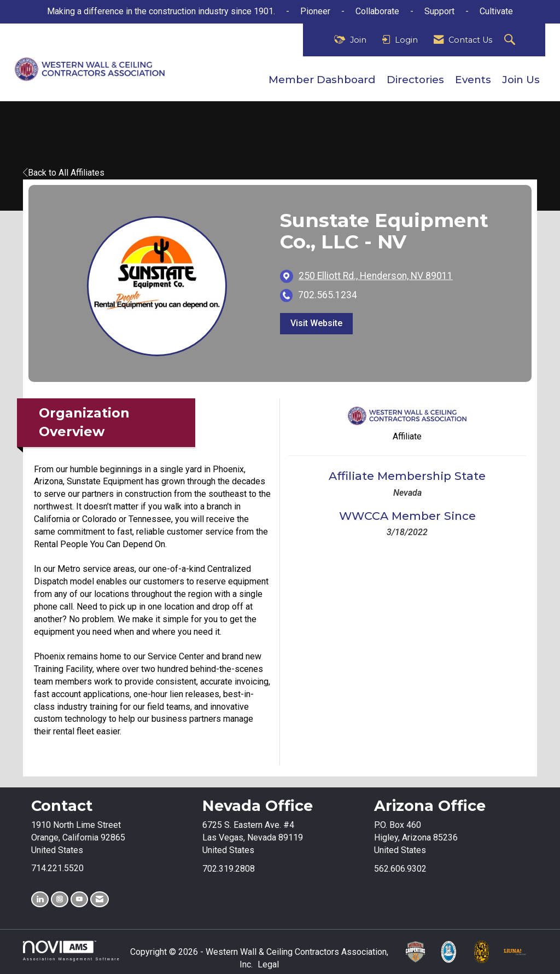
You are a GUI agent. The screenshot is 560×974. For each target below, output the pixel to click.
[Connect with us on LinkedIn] (40, 899)
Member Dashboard (322, 80)
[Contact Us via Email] (100, 899)
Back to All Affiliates (64, 173)
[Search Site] (511, 40)
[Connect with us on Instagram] (60, 899)
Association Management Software (72, 951)
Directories (415, 80)
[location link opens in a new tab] (376, 276)
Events (473, 80)
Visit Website (316, 323)
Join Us (521, 80)
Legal (268, 964)
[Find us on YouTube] (79, 899)
